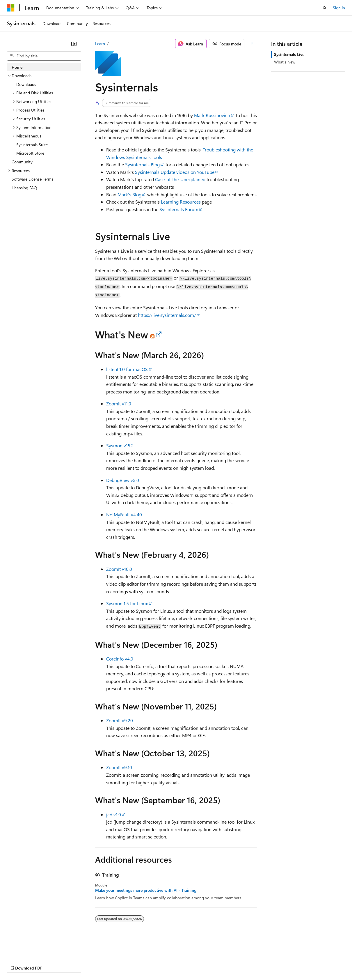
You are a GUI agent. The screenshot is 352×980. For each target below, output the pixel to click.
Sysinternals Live (289, 54)
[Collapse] (74, 44)
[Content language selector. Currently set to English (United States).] (34, 948)
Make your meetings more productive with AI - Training (146, 890)
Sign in (339, 8)
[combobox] (44, 56)
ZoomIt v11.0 (119, 404)
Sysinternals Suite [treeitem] (32, 145)
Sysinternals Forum (179, 209)
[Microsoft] (11, 8)
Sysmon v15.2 (120, 445)
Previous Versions (53, 962)
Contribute (104, 962)
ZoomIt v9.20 (120, 720)
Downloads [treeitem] (26, 84)
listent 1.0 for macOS (127, 369)
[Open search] (325, 8)
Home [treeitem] (17, 67)
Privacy (127, 962)
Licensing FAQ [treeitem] (24, 188)
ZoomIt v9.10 (119, 767)
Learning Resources (181, 202)
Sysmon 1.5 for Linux (127, 603)
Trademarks (241, 962)
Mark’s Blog (129, 194)
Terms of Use (213, 962)
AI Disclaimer (19, 962)
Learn (100, 44)
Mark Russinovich (212, 115)
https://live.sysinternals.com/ (167, 315)
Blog (79, 962)
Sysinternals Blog (142, 164)
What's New (285, 62)
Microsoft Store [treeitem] (30, 153)
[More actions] (252, 44)
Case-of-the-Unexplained (180, 179)
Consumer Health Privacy (167, 962)
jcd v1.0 (114, 814)
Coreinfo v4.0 (120, 659)
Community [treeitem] (22, 162)
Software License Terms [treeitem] (32, 179)
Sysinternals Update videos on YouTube (175, 172)
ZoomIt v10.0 (119, 569)
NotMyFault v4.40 (124, 514)
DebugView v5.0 (123, 480)
